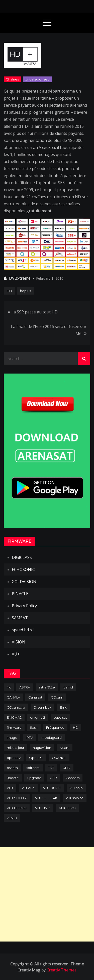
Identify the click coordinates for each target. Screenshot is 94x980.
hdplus (25, 291)
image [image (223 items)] (12, 738)
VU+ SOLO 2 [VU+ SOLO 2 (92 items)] (17, 798)
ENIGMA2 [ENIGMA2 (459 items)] (14, 717)
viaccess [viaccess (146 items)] (73, 778)
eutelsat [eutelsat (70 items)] (60, 717)
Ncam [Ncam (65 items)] (65, 748)
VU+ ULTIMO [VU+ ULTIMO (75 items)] (17, 808)
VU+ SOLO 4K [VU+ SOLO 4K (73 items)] (46, 798)
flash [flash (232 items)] (34, 727)
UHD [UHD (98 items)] (67, 768)
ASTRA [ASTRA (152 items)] (25, 687)
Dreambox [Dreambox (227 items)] (42, 707)
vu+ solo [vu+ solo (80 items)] (76, 788)
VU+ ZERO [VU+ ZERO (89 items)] (67, 808)
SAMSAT (20, 618)
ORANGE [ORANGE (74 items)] (59, 758)
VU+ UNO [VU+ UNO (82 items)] (43, 808)
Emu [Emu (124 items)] (64, 707)
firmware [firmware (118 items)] (14, 727)
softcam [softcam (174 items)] (33, 768)
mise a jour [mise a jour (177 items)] (16, 748)
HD (9, 291)
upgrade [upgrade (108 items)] (34, 778)
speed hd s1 (23, 630)
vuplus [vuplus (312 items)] (12, 818)
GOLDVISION (24, 582)
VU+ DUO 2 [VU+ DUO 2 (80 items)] (52, 788)
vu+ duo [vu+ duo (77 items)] (28, 788)
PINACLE (20, 594)
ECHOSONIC (23, 569)
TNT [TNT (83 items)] (51, 768)
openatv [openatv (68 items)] (14, 758)
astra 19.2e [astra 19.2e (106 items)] (47, 687)
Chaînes (12, 79)
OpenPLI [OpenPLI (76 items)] (36, 758)
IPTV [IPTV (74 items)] (29, 738)
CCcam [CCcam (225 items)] (57, 697)
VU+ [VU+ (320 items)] (10, 788)
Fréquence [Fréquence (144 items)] (55, 727)
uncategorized (37, 79)
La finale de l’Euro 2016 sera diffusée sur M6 (49, 330)
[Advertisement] (47, 894)
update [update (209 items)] (13, 778)
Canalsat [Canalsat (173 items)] (35, 697)
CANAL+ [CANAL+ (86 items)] (13, 697)
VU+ (16, 654)
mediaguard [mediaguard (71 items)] (52, 738)
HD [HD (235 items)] (76, 727)
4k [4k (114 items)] (9, 687)
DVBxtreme (20, 278)
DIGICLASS (22, 557)
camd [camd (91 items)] (68, 687)
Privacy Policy (24, 606)
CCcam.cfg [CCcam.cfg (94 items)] (16, 707)
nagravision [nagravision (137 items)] (42, 748)
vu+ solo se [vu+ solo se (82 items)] (75, 798)
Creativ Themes (62, 970)
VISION (19, 642)
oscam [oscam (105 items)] (12, 768)
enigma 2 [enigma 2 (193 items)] (38, 717)
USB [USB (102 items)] (54, 778)
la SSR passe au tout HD (35, 312)
